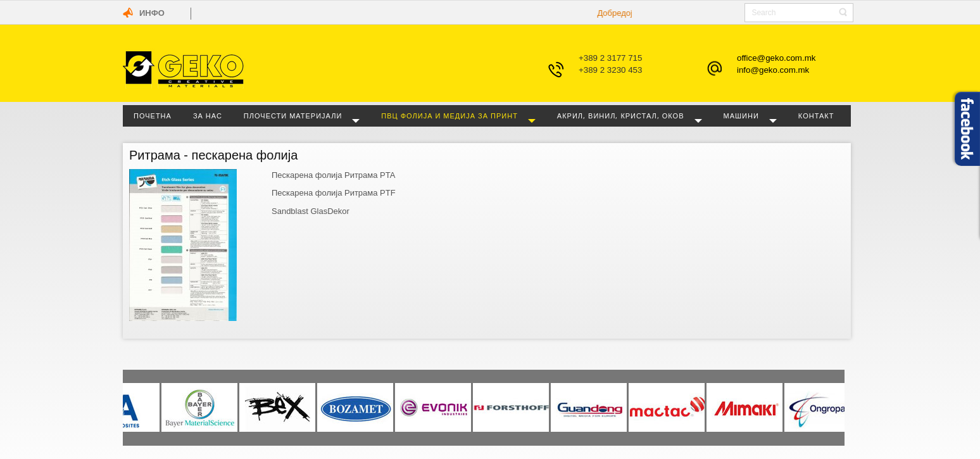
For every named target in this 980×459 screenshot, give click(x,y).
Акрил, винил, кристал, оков (621, 116)
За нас (208, 116)
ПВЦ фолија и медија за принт (449, 116)
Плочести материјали (293, 116)
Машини (741, 116)
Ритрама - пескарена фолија (213, 155)
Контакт (816, 116)
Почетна (153, 116)
